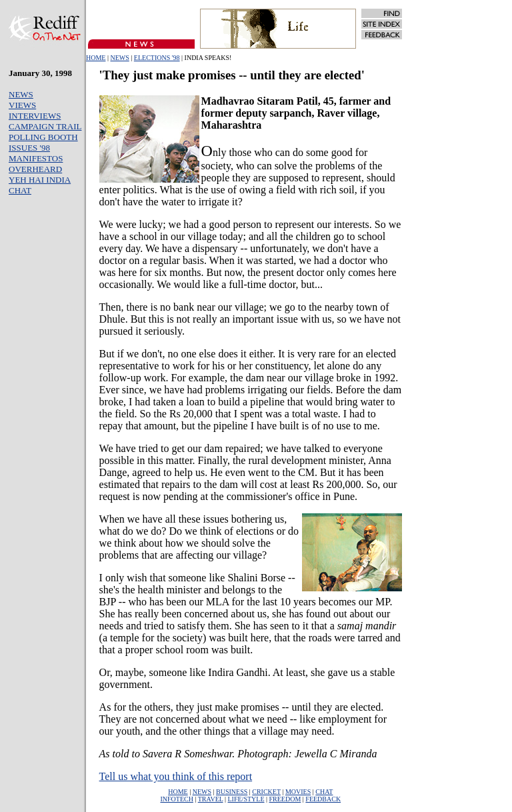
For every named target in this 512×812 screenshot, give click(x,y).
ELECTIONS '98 (157, 58)
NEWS (119, 58)
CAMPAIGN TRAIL (45, 126)
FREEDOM (285, 799)
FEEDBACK (323, 799)
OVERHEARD (35, 169)
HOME (96, 58)
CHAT (20, 190)
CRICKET (266, 792)
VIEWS (22, 105)
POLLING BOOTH (43, 137)
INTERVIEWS (35, 116)
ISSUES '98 (29, 148)
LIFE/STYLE (246, 799)
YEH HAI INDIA (40, 180)
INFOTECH (176, 799)
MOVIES (298, 792)
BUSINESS (232, 792)
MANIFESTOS (36, 158)
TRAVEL (211, 799)
